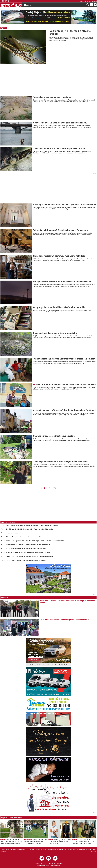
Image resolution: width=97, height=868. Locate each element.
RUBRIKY (29, 5)
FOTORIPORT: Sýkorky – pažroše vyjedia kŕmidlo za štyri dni (26, 560)
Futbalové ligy (28, 840)
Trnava (3, 840)
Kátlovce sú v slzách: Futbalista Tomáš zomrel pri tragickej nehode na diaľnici (67, 602)
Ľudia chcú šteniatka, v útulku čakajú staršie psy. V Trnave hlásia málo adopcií (32, 525)
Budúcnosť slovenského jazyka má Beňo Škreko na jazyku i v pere (28, 552)
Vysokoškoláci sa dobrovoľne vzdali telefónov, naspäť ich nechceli (28, 545)
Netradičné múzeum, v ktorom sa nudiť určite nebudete (59, 256)
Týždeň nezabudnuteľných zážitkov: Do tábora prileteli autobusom (64, 359)
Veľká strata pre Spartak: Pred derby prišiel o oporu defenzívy (64, 620)
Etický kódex (60, 849)
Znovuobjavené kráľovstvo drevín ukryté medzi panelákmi (60, 462)
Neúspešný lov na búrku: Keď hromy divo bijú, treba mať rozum (62, 282)
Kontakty (76, 849)
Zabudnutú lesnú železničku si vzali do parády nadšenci (59, 148)
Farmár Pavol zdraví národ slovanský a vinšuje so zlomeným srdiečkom (29, 556)
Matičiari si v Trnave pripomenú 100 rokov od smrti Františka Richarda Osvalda (11, 841)
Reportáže (4, 28)
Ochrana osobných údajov (48, 849)
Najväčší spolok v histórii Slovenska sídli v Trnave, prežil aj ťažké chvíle (29, 529)
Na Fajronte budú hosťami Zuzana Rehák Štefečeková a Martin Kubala (60, 841)
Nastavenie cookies (85, 849)
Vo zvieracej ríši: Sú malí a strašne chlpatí (70, 32)
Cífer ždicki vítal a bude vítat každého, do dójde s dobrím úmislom (28, 537)
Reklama (67, 849)
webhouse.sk (57, 865)
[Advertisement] (16, 81)
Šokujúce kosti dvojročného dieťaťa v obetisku (55, 333)
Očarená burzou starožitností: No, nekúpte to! (55, 436)
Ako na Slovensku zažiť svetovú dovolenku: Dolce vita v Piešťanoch (65, 410)
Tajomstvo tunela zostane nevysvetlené (52, 97)
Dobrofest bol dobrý (12, 533)
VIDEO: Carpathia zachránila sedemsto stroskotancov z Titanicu (64, 385)
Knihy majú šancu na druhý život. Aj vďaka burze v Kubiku (60, 307)
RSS (71, 849)
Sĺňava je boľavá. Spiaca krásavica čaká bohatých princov (60, 123)
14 (54, 488)
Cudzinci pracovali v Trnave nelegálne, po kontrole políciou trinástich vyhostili (83, 841)
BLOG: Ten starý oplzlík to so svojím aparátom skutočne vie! (26, 549)
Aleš (96, 1)
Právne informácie (35, 849)
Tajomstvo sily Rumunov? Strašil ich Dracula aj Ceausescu (60, 230)
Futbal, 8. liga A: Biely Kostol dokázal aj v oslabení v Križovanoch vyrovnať (36, 841)
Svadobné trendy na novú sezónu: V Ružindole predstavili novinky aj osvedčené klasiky (35, 541)
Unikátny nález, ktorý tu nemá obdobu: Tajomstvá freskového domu (65, 205)
